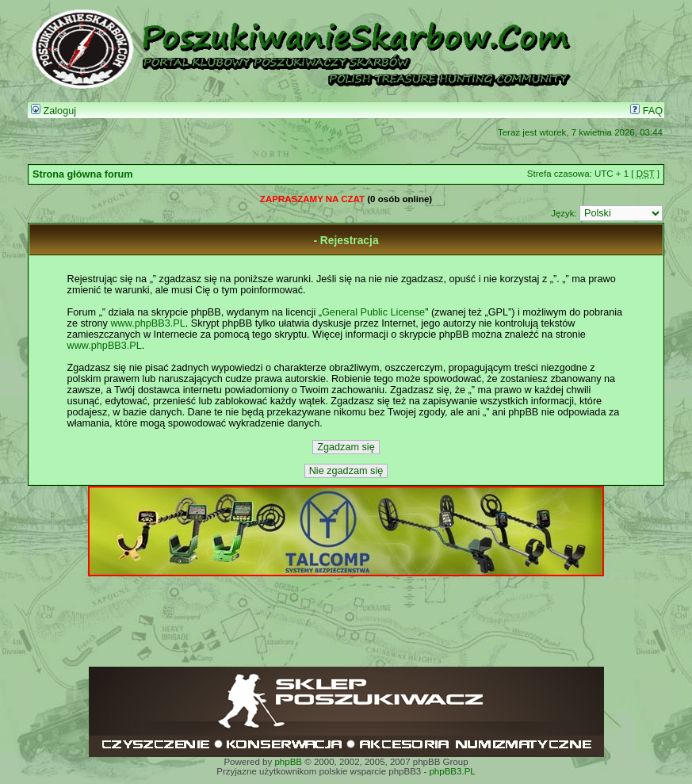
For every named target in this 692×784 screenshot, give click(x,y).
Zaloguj (54, 111)
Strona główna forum (83, 174)
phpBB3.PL (452, 771)
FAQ (646, 111)
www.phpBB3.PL (147, 323)
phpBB (288, 762)
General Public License (373, 312)
